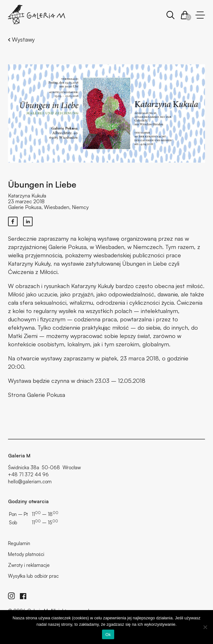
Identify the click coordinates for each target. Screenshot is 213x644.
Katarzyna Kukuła (27, 196)
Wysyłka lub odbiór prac (33, 576)
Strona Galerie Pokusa (37, 395)
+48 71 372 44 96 (28, 475)
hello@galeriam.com (30, 482)
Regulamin (19, 543)
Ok (108, 635)
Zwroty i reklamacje (29, 565)
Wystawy (21, 39)
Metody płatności (26, 554)
